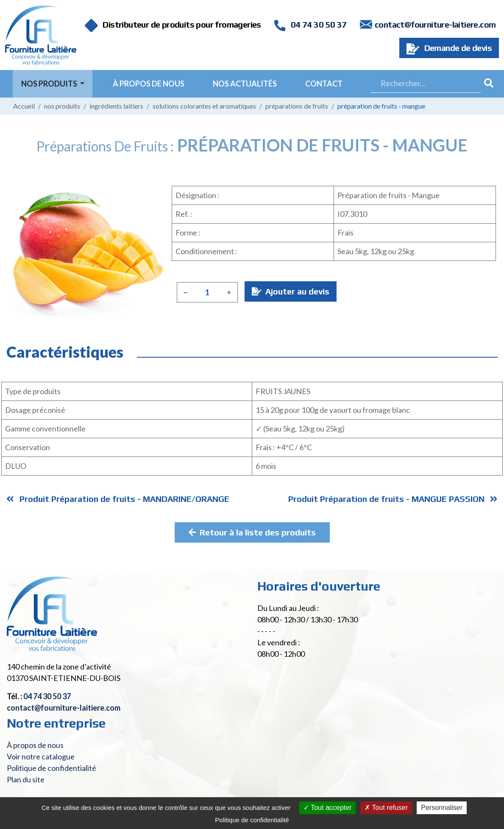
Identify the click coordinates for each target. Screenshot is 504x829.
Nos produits (62, 106)
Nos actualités (245, 84)
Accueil (24, 106)
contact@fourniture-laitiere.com (435, 24)
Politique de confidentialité (52, 768)
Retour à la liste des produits (252, 532)
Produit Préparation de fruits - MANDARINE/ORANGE (118, 499)
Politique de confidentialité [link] (252, 820)
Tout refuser (386, 808)
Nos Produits (50, 84)
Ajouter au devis (291, 291)
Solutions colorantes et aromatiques (204, 106)
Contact (324, 84)
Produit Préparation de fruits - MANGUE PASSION (393, 499)
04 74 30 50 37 (310, 24)
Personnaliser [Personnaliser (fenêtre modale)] (442, 808)
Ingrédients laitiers (116, 106)
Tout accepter (327, 808)
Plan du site (26, 779)
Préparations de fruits (297, 106)
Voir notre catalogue (41, 756)
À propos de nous (149, 84)
